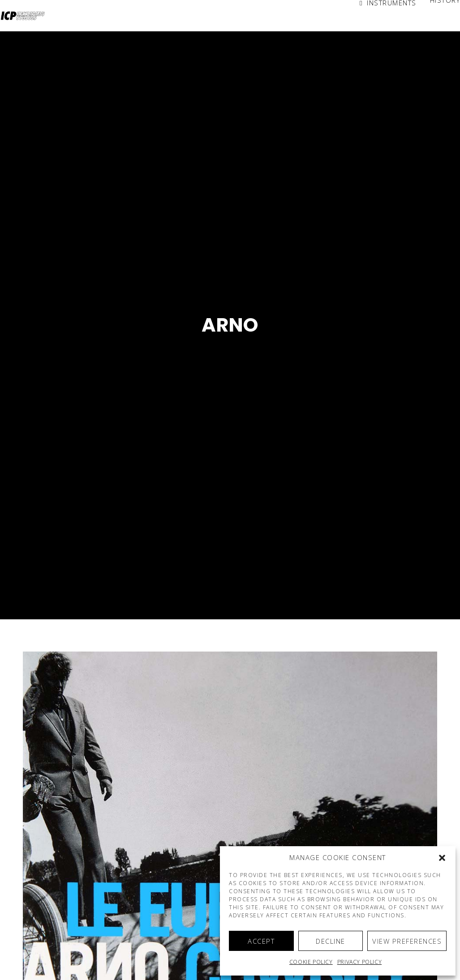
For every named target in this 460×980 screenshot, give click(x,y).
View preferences (407, 941)
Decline (331, 941)
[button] (442, 858)
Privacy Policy (359, 962)
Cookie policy (311, 962)
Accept (261, 941)
